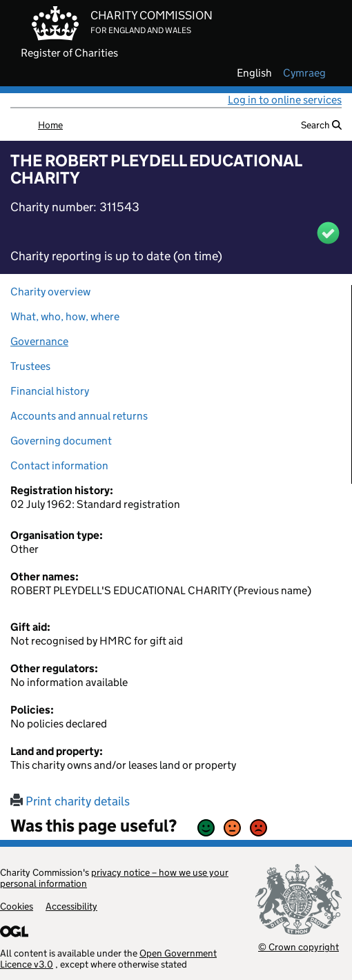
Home (50, 125)
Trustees (30, 366)
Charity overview (50, 292)
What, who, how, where (65, 316)
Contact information (59, 465)
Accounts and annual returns (79, 416)
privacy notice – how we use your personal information (114, 878)
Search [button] (321, 125)
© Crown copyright (299, 947)
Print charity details (70, 801)
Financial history (50, 391)
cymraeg (304, 73)
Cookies (17, 906)
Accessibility (71, 906)
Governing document (61, 441)
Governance (39, 341)
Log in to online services (285, 100)
